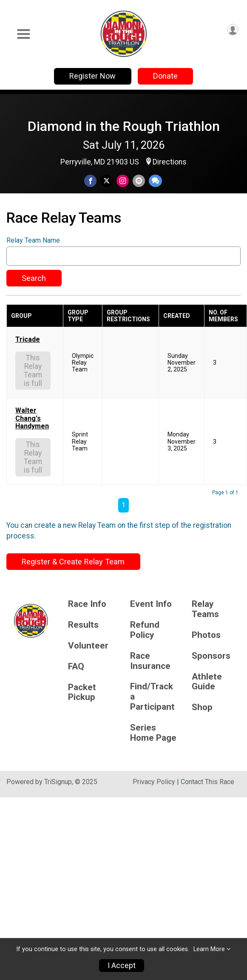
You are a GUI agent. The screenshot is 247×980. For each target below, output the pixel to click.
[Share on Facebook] (90, 181)
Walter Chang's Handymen (32, 418)
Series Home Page (153, 733)
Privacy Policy (154, 782)
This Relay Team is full (33, 371)
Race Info (87, 604)
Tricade (28, 340)
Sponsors (211, 656)
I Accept (122, 966)
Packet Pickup (82, 693)
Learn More (209, 949)
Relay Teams (205, 609)
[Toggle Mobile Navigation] (23, 34)
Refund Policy (145, 630)
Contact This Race (207, 782)
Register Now (92, 76)
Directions (170, 162)
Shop (202, 707)
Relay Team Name (33, 241)
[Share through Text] (155, 181)
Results (83, 625)
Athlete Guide (207, 682)
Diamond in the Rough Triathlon (124, 126)
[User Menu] (233, 30)
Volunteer (88, 646)
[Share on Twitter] (106, 181)
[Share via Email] (139, 181)
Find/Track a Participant (152, 697)
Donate (165, 76)
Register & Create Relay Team (73, 562)
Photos (206, 635)
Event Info (151, 604)
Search (34, 278)
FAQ (76, 667)
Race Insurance (150, 661)
